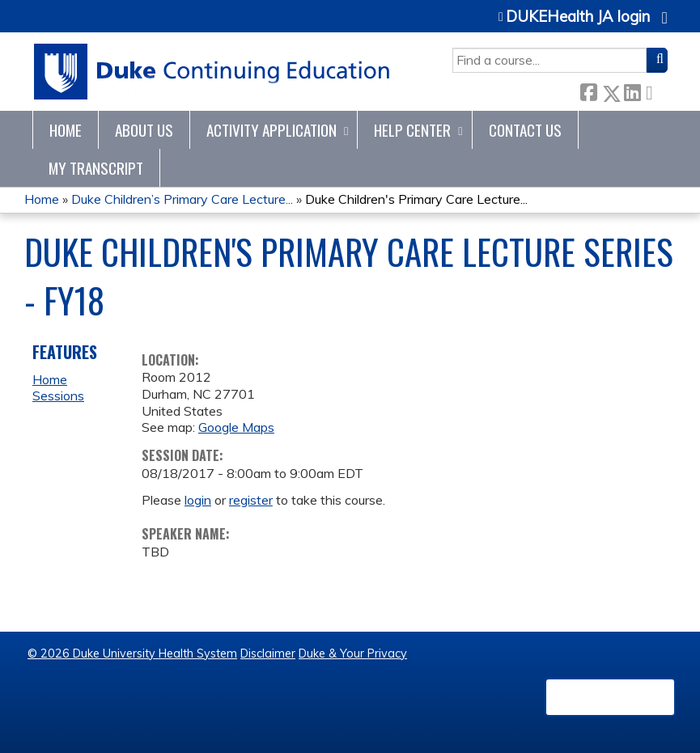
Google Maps (236, 427)
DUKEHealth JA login (578, 17)
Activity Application (272, 130)
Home (66, 130)
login (198, 500)
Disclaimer (268, 654)
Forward (654, 90)
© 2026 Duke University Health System (132, 654)
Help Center (412, 130)
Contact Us (525, 130)
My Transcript (96, 168)
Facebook (588, 90)
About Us (144, 130)
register (251, 500)
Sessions (58, 396)
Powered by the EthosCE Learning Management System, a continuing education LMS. (610, 697)
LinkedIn (632, 90)
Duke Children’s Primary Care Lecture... (182, 199)
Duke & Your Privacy (353, 654)
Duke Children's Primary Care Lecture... (416, 199)
